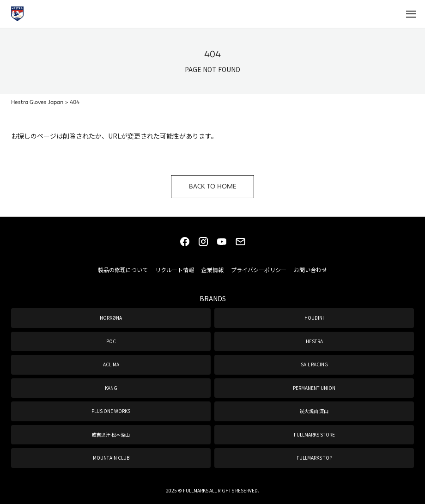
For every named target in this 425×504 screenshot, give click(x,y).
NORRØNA (111, 318)
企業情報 (212, 270)
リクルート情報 (175, 270)
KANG (111, 388)
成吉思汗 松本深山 (111, 434)
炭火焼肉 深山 (314, 411)
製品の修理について (123, 270)
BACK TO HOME (213, 187)
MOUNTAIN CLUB (111, 458)
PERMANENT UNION (314, 388)
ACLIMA (111, 364)
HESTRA (314, 341)
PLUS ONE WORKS (111, 411)
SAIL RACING (314, 364)
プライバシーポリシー (259, 270)
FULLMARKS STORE (314, 434)
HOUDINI (314, 318)
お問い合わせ (310, 270)
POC (111, 341)
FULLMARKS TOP (314, 458)
